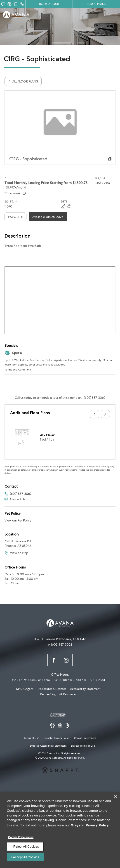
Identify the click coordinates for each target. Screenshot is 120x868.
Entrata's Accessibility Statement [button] (48, 746)
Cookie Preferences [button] (85, 738)
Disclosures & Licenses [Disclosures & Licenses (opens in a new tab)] (52, 689)
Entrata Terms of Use (83, 746)
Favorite (15, 217)
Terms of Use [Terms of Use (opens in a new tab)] (32, 738)
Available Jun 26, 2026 (48, 217)
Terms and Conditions (18, 370)
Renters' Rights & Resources (58, 694)
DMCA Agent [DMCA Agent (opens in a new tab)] (25, 689)
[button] (3, 4)
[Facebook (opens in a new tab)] (54, 660)
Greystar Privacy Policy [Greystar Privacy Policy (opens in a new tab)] (57, 738)
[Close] (115, 796)
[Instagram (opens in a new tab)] (66, 660)
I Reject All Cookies (25, 847)
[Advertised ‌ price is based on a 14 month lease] (24, 193)
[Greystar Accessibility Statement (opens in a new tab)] (68, 726)
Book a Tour (49, 4)
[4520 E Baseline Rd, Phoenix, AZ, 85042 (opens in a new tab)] (60, 639)
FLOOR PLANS (96, 4)
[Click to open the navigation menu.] (113, 15)
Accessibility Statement (85, 689)
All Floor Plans (23, 81)
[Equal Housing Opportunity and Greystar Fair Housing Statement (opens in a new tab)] (60, 726)
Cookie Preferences (21, 837)
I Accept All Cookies (25, 857)
